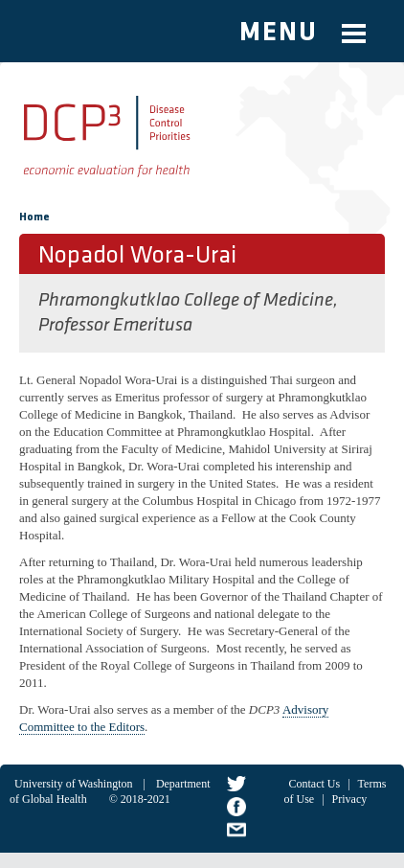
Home (34, 217)
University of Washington (73, 784)
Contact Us (315, 784)
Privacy (350, 799)
